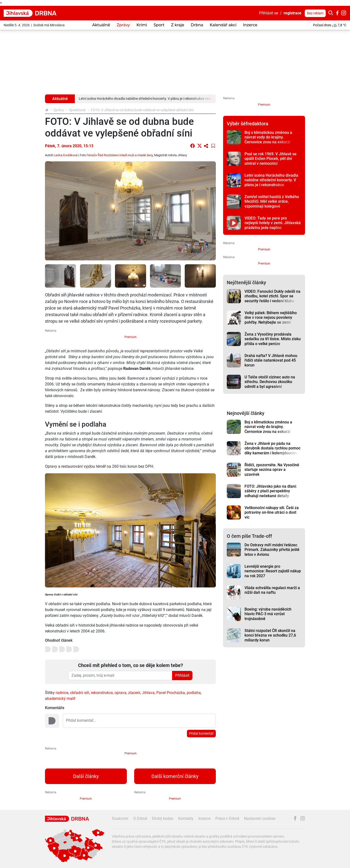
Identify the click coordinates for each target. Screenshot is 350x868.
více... (209, 99)
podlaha (194, 693)
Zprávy (59, 110)
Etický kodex (163, 818)
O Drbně (140, 818)
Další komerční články (175, 776)
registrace (293, 13)
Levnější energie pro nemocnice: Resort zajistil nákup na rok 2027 (273, 571)
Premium (131, 337)
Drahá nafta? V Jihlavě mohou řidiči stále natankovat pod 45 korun (271, 360)
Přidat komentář (201, 733)
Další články (86, 776)
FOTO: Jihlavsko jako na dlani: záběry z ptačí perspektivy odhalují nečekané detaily (271, 491)
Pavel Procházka (171, 693)
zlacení (134, 693)
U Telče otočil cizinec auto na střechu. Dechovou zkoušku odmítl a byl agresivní (270, 382)
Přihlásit (182, 675)
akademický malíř (60, 699)
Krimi (142, 25)
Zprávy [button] (123, 25)
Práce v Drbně (227, 818)
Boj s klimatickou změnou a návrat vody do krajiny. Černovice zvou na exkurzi (268, 137)
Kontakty (186, 818)
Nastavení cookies (260, 818)
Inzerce (250, 25)
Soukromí (120, 818)
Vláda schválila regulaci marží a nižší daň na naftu (272, 590)
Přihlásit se (269, 13)
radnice (62, 693)
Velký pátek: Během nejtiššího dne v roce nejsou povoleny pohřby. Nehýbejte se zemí (271, 318)
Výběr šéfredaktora (248, 124)
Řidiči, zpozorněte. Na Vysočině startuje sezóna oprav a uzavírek (272, 470)
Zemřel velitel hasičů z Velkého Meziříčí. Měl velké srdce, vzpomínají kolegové (272, 201)
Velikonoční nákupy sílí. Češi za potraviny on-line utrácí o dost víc (272, 512)
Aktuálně (101, 25)
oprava (120, 693)
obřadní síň (80, 693)
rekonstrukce (102, 693)
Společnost (77, 110)
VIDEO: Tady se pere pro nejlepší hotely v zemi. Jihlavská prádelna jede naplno (273, 223)
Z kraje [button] (177, 25)
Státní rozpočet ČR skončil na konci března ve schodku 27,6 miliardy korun (270, 635)
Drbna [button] (197, 25)
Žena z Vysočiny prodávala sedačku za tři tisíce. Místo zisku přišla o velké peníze (273, 339)
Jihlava (148, 693)
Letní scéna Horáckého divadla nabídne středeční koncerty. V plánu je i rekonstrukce (271, 180)
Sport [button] (159, 25)
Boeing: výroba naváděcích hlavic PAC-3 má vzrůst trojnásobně (268, 614)
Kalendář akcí (223, 25)
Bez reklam (315, 13)
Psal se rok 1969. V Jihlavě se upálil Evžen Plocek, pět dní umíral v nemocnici (271, 159)
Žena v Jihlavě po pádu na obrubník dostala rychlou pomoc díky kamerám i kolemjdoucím (272, 448)
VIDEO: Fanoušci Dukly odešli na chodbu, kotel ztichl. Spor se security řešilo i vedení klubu (272, 296)
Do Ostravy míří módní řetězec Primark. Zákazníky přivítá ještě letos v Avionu (272, 550)
